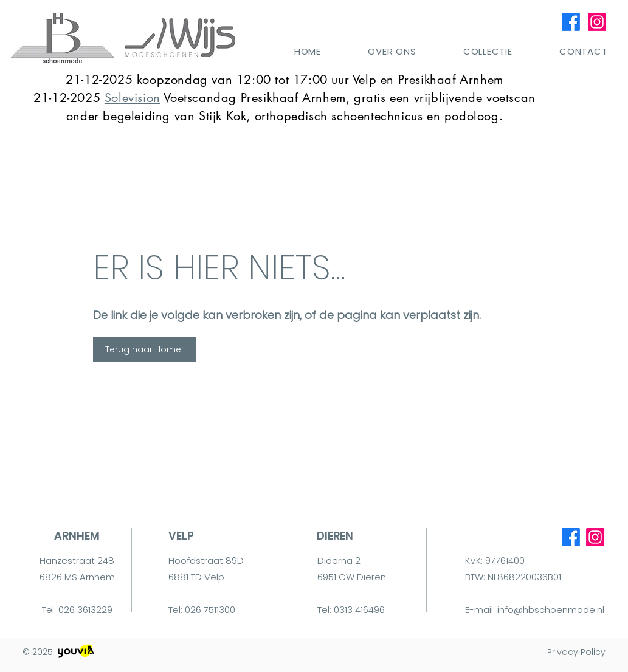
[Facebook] (571, 22)
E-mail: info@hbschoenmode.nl (535, 610)
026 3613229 (85, 610)
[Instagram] (597, 22)
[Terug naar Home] (145, 349)
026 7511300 (210, 610)
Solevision (133, 98)
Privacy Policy (576, 652)
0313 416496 (359, 610)
